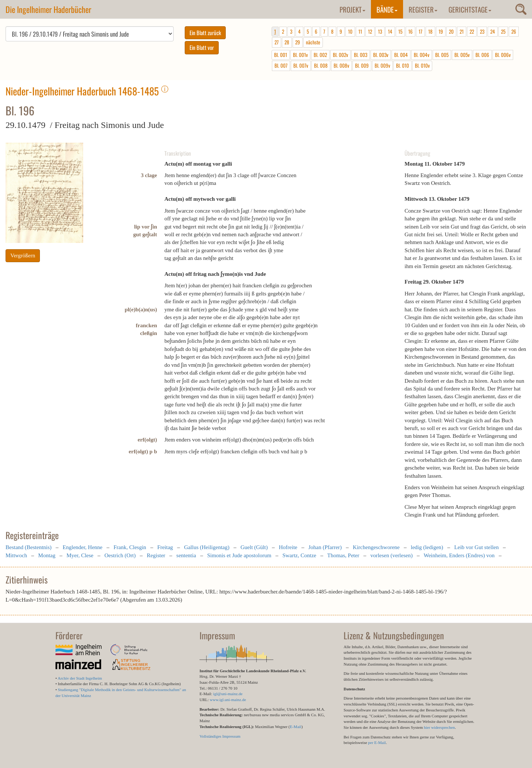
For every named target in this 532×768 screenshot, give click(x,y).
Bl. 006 (482, 55)
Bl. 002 (320, 55)
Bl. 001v (300, 55)
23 (482, 31)
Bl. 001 (281, 55)
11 (360, 31)
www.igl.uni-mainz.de (228, 700)
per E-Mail (377, 742)
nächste (313, 42)
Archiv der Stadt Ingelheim (80, 678)
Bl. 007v (301, 65)
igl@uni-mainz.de (228, 694)
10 (350, 31)
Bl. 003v (381, 55)
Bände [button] (387, 9)
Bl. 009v (382, 65)
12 (370, 31)
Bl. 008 (321, 65)
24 (493, 31)
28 (287, 42)
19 (441, 31)
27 (277, 42)
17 (420, 31)
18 (430, 31)
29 (298, 42)
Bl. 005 (442, 55)
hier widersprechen (439, 727)
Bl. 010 (403, 65)
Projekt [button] (352, 9)
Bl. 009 (362, 65)
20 (451, 31)
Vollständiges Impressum (220, 736)
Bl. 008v (341, 65)
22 (472, 31)
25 (503, 31)
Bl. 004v (422, 55)
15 (400, 31)
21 (462, 31)
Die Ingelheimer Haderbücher (48, 9)
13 (380, 31)
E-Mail (295, 727)
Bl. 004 (401, 55)
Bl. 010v (422, 65)
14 (390, 31)
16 (410, 31)
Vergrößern (23, 256)
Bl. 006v (503, 55)
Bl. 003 (361, 55)
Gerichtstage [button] (470, 9)
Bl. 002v (340, 55)
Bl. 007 (281, 65)
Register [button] (423, 9)
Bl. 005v (462, 55)
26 (514, 31)
